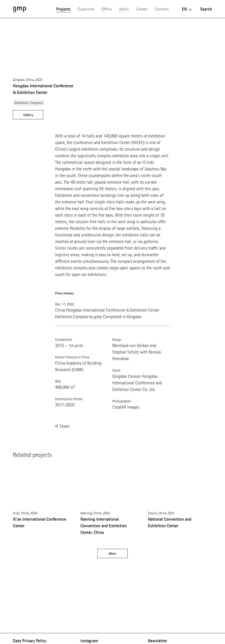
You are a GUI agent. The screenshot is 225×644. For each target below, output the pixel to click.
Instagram (89, 641)
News (124, 9)
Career (142, 9)
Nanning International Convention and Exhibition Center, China (104, 526)
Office (107, 9)
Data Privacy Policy (30, 641)
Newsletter (158, 641)
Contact (162, 9)
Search (206, 9)
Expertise (86, 9)
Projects (63, 9)
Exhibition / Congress (29, 103)
